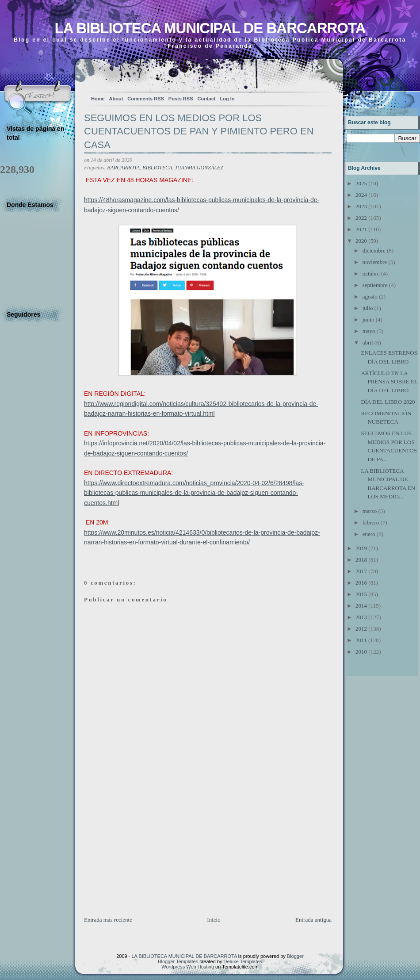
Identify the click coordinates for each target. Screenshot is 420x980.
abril (368, 343)
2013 (361, 617)
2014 (361, 606)
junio (368, 320)
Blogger (295, 956)
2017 (361, 571)
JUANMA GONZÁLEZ (199, 168)
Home (98, 99)
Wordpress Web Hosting (188, 967)
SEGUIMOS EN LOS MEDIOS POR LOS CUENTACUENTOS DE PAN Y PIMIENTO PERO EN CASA (199, 132)
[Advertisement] (150, 854)
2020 (361, 241)
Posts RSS (181, 99)
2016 (361, 583)
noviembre (375, 262)
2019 (361, 548)
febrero (371, 523)
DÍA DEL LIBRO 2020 (388, 402)
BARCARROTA (123, 168)
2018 (361, 560)
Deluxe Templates (243, 961)
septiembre (375, 285)
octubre (371, 274)
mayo (369, 331)
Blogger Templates (178, 961)
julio (368, 308)
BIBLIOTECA (157, 168)
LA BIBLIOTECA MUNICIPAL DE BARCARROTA (210, 28)
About (116, 99)
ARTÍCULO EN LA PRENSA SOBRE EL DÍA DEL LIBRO (389, 382)
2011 (361, 640)
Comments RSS (146, 99)
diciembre (374, 251)
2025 (361, 183)
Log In (227, 99)
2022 (361, 218)
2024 (361, 195)
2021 (361, 229)
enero (369, 534)
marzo (370, 511)
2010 (361, 652)
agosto (370, 297)
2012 (361, 629)
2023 (361, 206)
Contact (207, 99)
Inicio (214, 920)
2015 (361, 594)
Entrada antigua (313, 920)
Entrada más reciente (108, 920)
